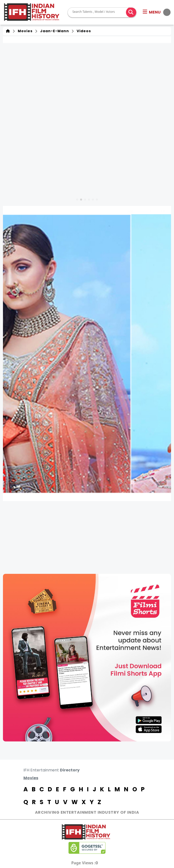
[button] (157, 12)
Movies (24, 31)
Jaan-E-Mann (54, 31)
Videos (83, 31)
